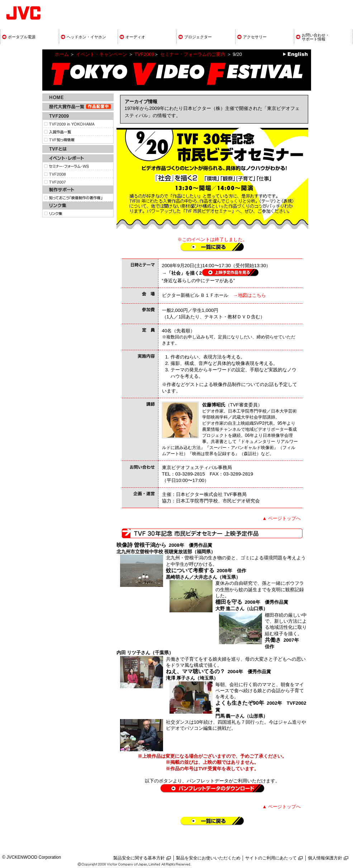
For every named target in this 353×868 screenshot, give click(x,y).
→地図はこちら (249, 295)
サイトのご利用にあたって (271, 858)
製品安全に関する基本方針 (139, 858)
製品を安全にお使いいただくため (208, 858)
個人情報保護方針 (325, 858)
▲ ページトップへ (282, 518)
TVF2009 (144, 54)
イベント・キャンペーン (102, 54)
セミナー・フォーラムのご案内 (193, 54)
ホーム (62, 54)
